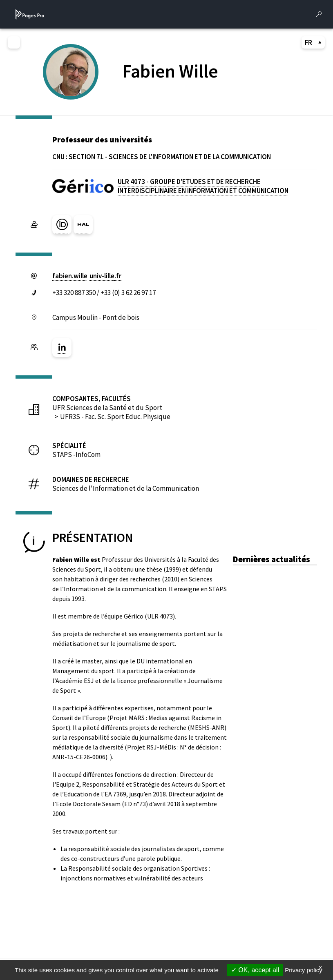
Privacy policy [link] (304, 970)
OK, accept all (255, 970)
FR (313, 42)
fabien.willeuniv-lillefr (87, 276)
